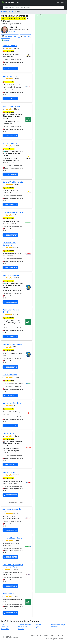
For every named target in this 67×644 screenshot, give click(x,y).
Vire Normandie (23, 627)
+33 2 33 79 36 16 (10, 426)
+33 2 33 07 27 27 (10, 174)
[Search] (33, 7)
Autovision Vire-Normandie (9, 244)
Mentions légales (51, 639)
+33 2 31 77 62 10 (10, 586)
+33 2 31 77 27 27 (10, 235)
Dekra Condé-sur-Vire (11, 106)
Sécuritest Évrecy (10, 375)
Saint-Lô (4, 625)
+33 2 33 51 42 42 (10, 613)
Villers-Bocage (6, 627)
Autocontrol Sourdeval (12, 403)
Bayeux (37, 627)
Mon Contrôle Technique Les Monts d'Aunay (13, 566)
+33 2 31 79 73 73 (10, 495)
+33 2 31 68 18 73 (10, 268)
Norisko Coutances (10, 143)
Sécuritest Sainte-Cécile (12, 538)
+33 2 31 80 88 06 (10, 395)
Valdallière (55, 627)
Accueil (3, 11)
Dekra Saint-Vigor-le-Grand (11, 311)
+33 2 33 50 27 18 (10, 367)
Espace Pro (60, 635)
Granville (21, 629)
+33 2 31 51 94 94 (10, 337)
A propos (12, 31)
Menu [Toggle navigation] (61, 2)
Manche (10, 11)
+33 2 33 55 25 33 (10, 99)
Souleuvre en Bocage (58, 625)
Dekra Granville (9, 594)
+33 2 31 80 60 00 (10, 465)
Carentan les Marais (24, 625)
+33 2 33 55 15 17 (10, 135)
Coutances (38, 625)
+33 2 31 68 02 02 (10, 205)
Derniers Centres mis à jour (46, 635)
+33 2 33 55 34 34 (10, 530)
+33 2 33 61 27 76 (10, 557)
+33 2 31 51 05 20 (10, 302)
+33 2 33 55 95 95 (10, 68)
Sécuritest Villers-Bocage (13, 212)
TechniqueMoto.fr (10, 2)
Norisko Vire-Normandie (13, 182)
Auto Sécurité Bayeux (11, 275)
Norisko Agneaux (10, 46)
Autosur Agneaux (10, 76)
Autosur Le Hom (9, 472)
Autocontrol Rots (10, 434)
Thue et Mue (5, 629)
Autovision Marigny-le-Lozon (12, 510)
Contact (61, 639)
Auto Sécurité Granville (12, 344)
